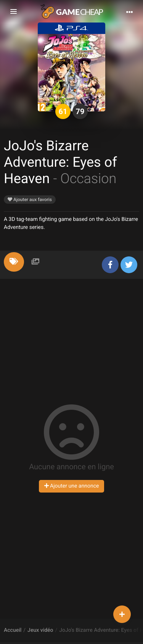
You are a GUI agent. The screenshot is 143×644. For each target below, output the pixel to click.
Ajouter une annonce (72, 486)
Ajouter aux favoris (30, 200)
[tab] (14, 262)
